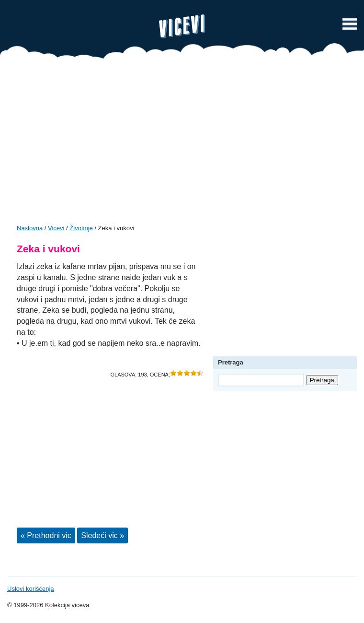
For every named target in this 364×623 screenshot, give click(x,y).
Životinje (81, 228)
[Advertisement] (182, 145)
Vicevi (182, 26)
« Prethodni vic (46, 535)
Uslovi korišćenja (31, 589)
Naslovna (30, 228)
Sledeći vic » (102, 535)
